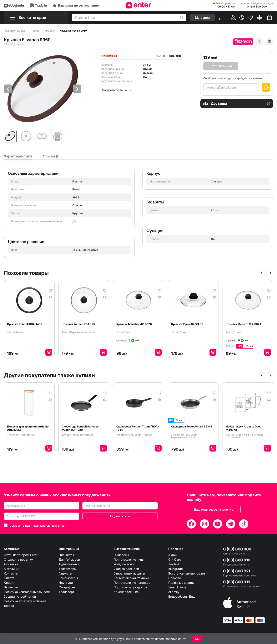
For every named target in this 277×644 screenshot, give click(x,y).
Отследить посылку (18, 560)
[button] (8, 89)
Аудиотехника (69, 564)
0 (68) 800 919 (237, 582)
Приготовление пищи (129, 560)
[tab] (18, 157)
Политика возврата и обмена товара (25, 603)
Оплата (9, 578)
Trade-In (174, 564)
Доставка (11, 564)
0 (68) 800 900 (237, 549)
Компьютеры (68, 578)
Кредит (9, 583)
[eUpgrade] (14, 5)
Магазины (11, 569)
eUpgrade (176, 569)
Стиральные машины (129, 573)
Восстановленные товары (187, 573)
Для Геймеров (69, 560)
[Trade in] (38, 5)
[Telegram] (231, 524)
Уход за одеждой (126, 569)
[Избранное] (250, 18)
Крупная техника (126, 592)
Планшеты (66, 555)
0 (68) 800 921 (237, 571)
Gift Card (175, 560)
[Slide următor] (270, 273)
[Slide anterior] (262, 273)
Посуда (35, 31)
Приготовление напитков (132, 583)
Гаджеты (65, 573)
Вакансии (11, 587)
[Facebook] (191, 524)
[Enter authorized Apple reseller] (239, 602)
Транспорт (66, 592)
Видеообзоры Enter (182, 596)
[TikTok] (244, 524)
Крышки (50, 31)
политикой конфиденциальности (46, 526)
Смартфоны (67, 587)
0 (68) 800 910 (237, 560)
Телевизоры (68, 569)
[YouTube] (218, 524)
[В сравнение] (269, 41)
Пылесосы (121, 555)
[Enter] (139, 5)
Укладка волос (124, 564)
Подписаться (120, 516)
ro (221, 16)
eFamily (174, 592)
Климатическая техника (131, 578)
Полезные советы (181, 583)
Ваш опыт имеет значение (214, 509)
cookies (105, 639)
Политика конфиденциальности (27, 592)
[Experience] (76, 5)
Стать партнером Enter (21, 555)
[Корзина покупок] (269, 18)
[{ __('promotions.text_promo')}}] (242, 18)
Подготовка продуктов (130, 587)
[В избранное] (259, 41)
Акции (173, 555)
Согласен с (39, 526)
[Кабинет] (233, 18)
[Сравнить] (259, 18)
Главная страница (15, 31)
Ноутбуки (66, 583)
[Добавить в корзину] (49, 352)
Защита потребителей (20, 596)
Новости (174, 578)
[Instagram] (204, 524)
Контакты (11, 573)
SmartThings (177, 587)
